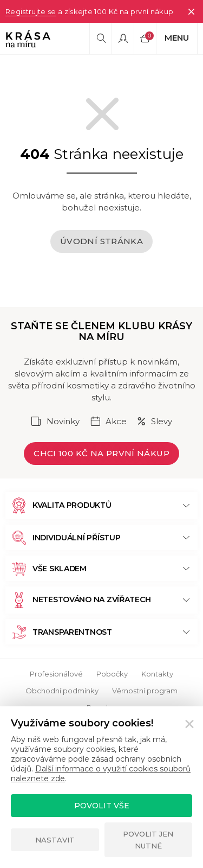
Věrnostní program (145, 691)
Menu (177, 38)
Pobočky (112, 674)
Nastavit (55, 840)
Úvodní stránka (101, 241)
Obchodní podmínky (62, 691)
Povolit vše (102, 806)
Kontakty (157, 674)
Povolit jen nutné (148, 840)
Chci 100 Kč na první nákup (101, 453)
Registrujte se (31, 11)
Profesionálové (56, 674)
